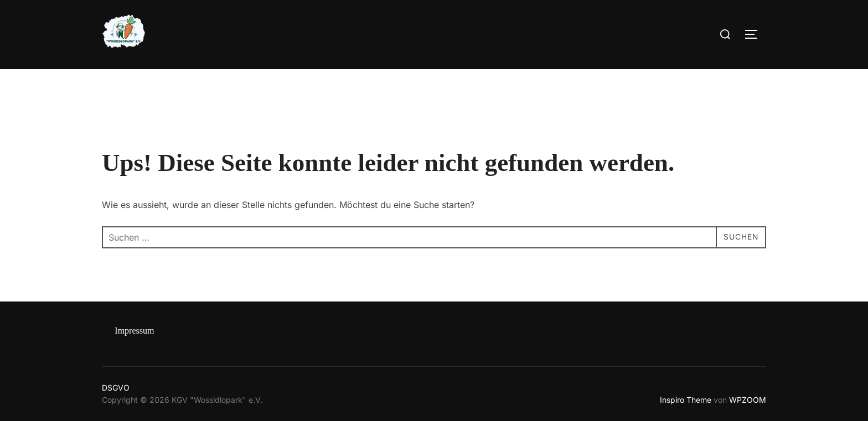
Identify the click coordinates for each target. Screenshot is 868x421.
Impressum (134, 331)
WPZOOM (748, 400)
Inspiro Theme (686, 400)
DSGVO (116, 388)
